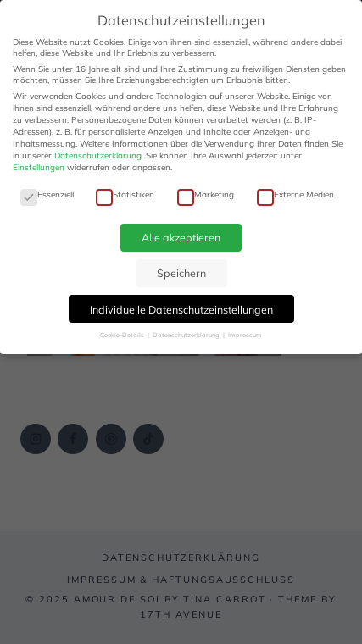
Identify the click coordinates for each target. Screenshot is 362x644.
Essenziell (47, 194)
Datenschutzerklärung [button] (187, 335)
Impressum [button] (245, 335)
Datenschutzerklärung (98, 155)
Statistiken (125, 194)
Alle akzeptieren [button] (181, 237)
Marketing (206, 194)
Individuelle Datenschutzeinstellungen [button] (181, 309)
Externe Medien (295, 194)
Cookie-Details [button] (123, 335)
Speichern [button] (181, 273)
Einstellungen (39, 167)
